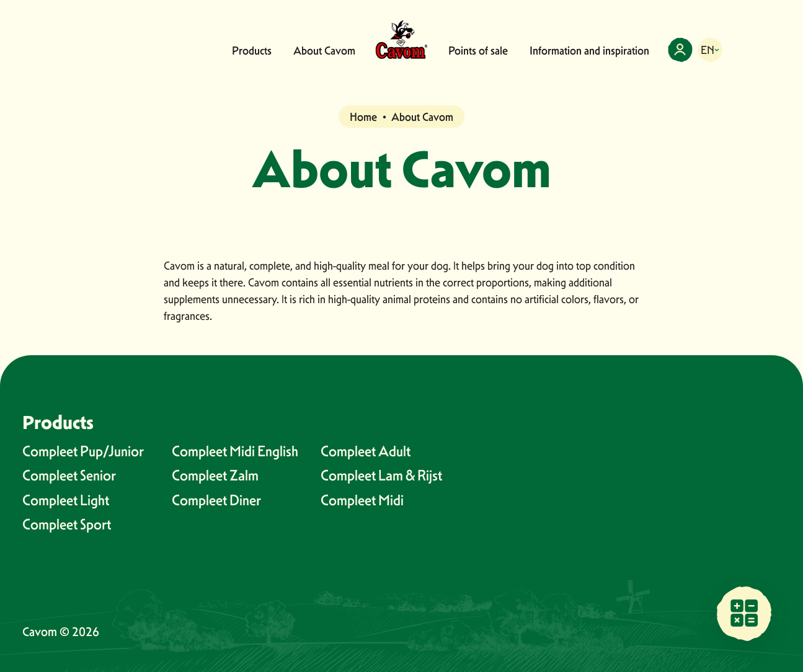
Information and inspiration (589, 51)
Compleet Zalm (215, 475)
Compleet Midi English (235, 451)
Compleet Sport (67, 524)
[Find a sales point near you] (744, 613)
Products (252, 51)
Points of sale (478, 51)
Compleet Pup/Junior (83, 451)
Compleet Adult (366, 451)
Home (363, 117)
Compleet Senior (69, 475)
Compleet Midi (362, 500)
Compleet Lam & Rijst (381, 475)
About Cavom (324, 51)
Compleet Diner (216, 500)
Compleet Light (66, 500)
